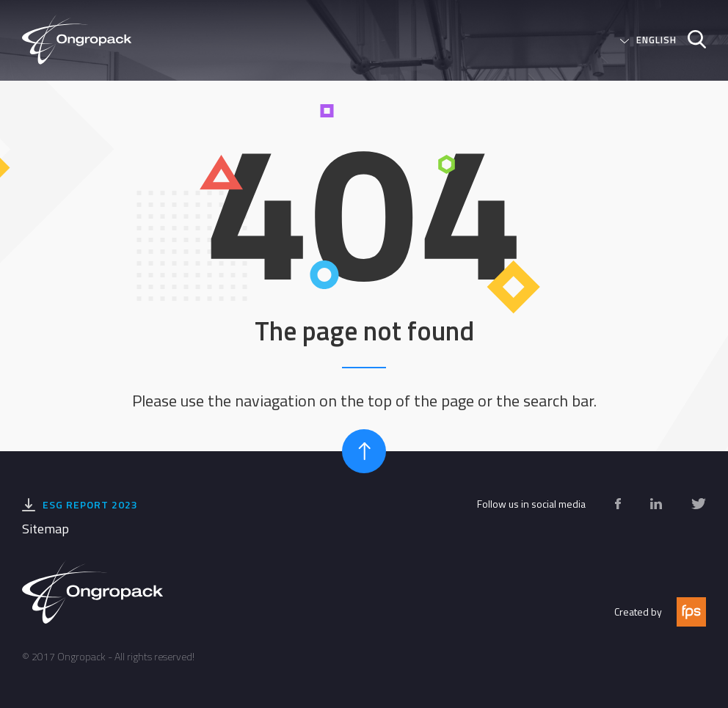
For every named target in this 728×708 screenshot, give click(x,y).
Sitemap (45, 529)
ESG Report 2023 (90, 504)
